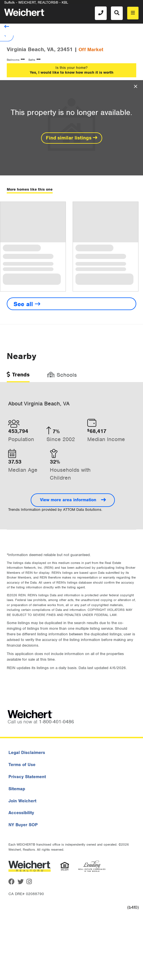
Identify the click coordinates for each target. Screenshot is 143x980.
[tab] (18, 377)
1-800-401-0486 (56, 722)
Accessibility (21, 813)
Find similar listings (72, 138)
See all (27, 304)
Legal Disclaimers (27, 753)
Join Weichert (22, 801)
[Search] (117, 13)
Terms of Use (22, 765)
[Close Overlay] (136, 87)
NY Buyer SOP (23, 825)
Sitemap (17, 789)
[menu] (133, 13)
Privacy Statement (27, 777)
